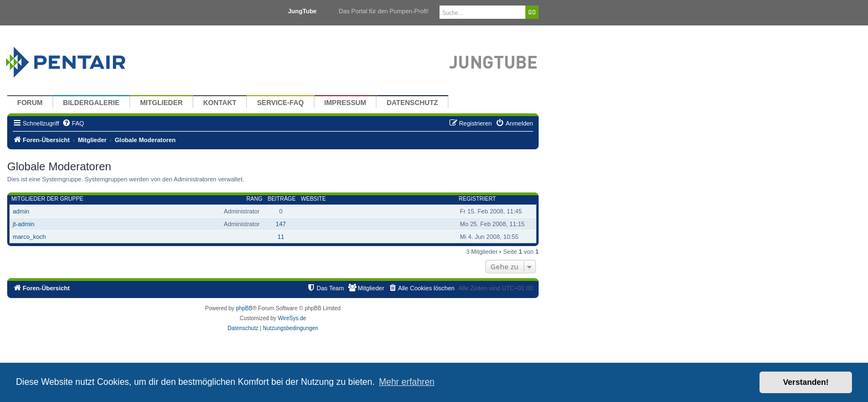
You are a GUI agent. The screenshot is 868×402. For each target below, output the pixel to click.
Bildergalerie (91, 103)
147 (281, 224)
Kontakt (220, 103)
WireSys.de (292, 318)
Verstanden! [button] (806, 382)
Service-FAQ (280, 103)
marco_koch (29, 237)
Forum (30, 103)
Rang (254, 199)
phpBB (244, 308)
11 (281, 237)
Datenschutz (412, 103)
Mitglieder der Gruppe (48, 199)
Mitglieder (161, 103)
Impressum (345, 103)
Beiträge (281, 199)
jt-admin (24, 224)
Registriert (477, 199)
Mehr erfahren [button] (407, 382)
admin (21, 211)
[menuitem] (73, 123)
